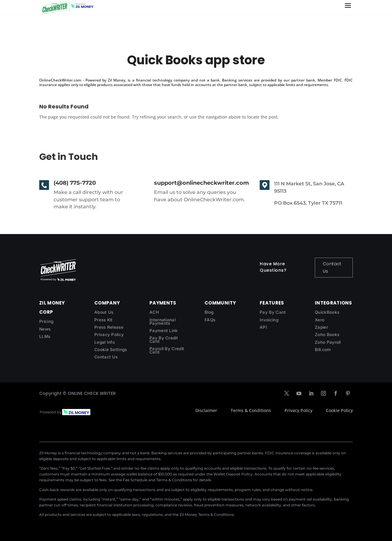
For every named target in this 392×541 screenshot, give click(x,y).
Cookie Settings (111, 350)
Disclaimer (206, 410)
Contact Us (332, 267)
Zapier (321, 327)
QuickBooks (327, 312)
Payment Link (164, 331)
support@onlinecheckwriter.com (202, 183)
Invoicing (269, 320)
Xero (320, 320)
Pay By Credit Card (164, 340)
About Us (104, 312)
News (45, 329)
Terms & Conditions (251, 410)
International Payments (162, 322)
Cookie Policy (339, 410)
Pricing (46, 321)
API (263, 327)
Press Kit (104, 320)
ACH (154, 312)
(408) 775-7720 (75, 183)
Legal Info (105, 342)
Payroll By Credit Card (167, 350)
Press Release (109, 327)
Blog (209, 312)
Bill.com (323, 350)
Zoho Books (327, 335)
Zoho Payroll (328, 342)
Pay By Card (273, 312)
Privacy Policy (109, 335)
